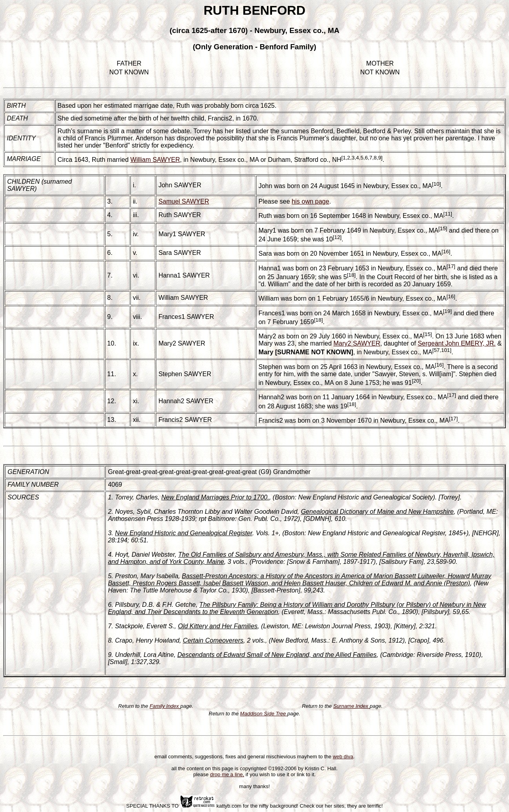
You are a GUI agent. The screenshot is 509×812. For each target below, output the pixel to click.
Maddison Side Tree (264, 714)
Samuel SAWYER (184, 201)
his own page (311, 201)
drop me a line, (227, 774)
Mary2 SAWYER (182, 343)
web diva (343, 757)
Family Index (165, 706)
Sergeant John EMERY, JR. (457, 343)
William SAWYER (155, 160)
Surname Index (352, 706)
